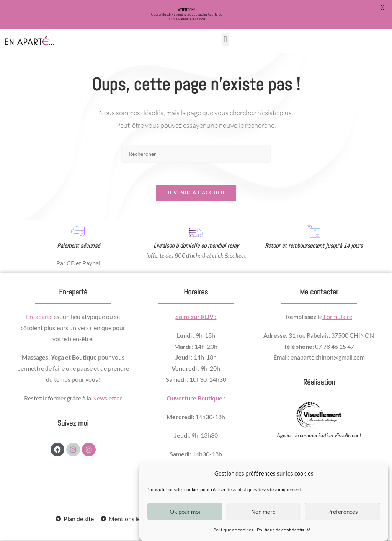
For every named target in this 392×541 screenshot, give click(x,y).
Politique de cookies (233, 530)
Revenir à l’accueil (196, 194)
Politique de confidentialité (284, 530)
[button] (225, 39)
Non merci (264, 512)
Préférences (343, 512)
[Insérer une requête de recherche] (196, 154)
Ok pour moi (185, 512)
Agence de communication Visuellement (319, 437)
